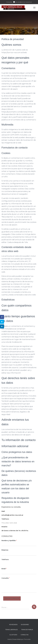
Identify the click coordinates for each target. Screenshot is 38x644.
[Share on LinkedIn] (2, 326)
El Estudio (13, 635)
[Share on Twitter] (2, 322)
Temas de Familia (27, 630)
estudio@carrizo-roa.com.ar (24, 2)
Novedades (13, 625)
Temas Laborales (11, 630)
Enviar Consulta (12, 598)
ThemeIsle (27, 639)
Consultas (9, 2)
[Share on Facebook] (2, 317)
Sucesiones (25, 625)
